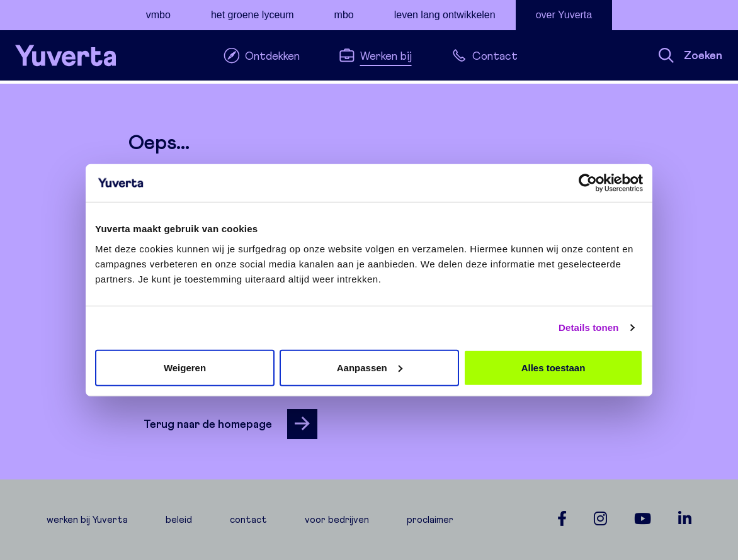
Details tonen (588, 328)
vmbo (158, 15)
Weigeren (185, 367)
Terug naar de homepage (230, 424)
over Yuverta (564, 15)
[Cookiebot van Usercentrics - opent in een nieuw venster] (588, 183)
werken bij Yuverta (87, 520)
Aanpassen (370, 367)
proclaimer (430, 520)
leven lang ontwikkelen (445, 15)
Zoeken (690, 55)
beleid (179, 520)
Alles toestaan (553, 367)
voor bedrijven (337, 520)
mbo (344, 15)
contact (248, 520)
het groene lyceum (253, 15)
